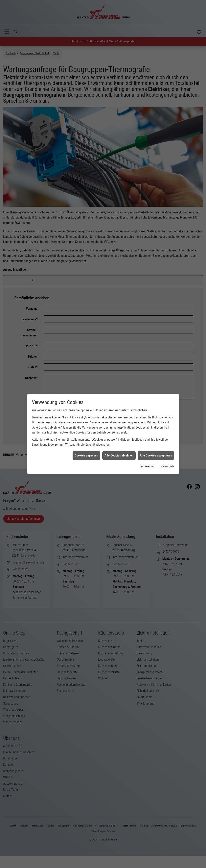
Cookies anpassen (86, 452)
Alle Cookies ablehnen (119, 452)
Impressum (147, 463)
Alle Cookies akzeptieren (156, 452)
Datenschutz (166, 463)
